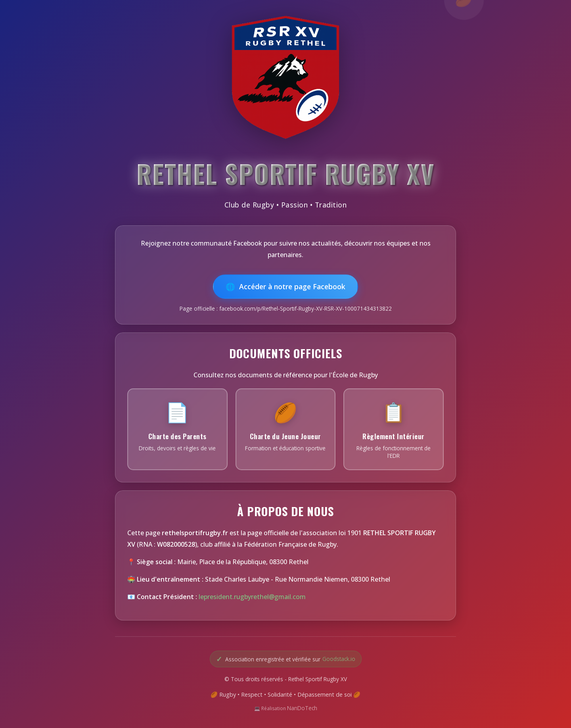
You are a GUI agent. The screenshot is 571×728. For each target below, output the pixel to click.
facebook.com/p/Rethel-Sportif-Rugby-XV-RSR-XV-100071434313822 (306, 308)
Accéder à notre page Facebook (292, 286)
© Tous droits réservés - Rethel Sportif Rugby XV (286, 679)
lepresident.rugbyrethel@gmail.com (252, 597)
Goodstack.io (339, 659)
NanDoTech (302, 708)
